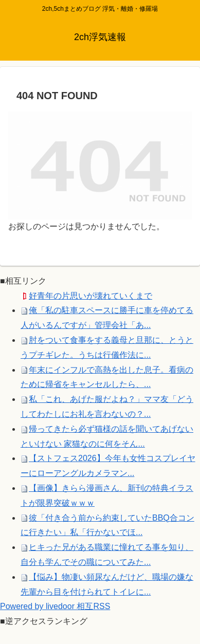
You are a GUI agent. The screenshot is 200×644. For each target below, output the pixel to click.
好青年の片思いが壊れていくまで (90, 296)
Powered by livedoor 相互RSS (55, 606)
